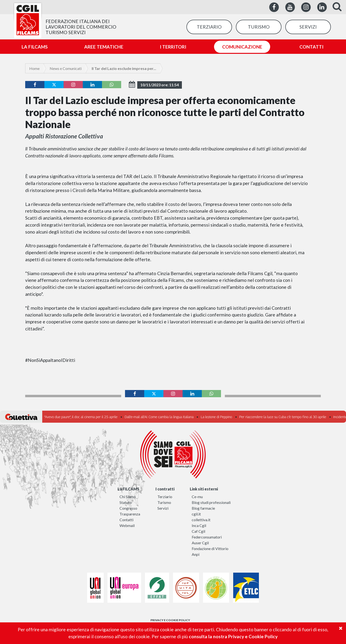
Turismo (164, 502)
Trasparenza (130, 514)
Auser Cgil (200, 543)
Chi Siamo (128, 497)
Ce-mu (197, 497)
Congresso (128, 508)
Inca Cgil (199, 525)
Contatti (126, 520)
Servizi (163, 508)
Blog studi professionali (211, 502)
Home (34, 68)
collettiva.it (201, 520)
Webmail (127, 525)
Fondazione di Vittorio (210, 548)
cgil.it (196, 514)
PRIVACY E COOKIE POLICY (170, 620)
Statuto (126, 502)
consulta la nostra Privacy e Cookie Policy (233, 636)
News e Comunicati (66, 68)
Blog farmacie (203, 508)
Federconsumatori (207, 537)
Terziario (165, 497)
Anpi (196, 554)
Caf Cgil (198, 531)
